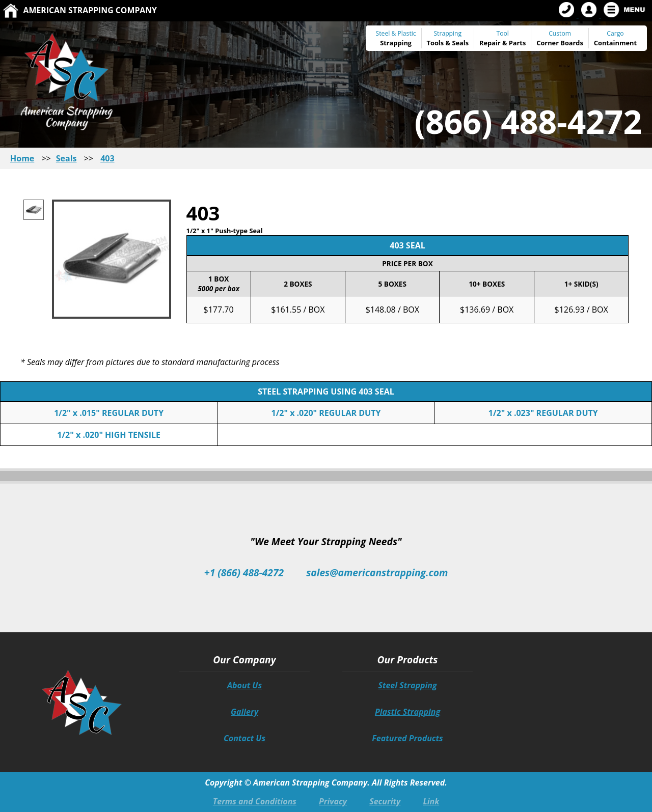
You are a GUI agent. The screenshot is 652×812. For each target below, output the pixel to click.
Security (385, 801)
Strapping (396, 43)
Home (22, 158)
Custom (560, 38)
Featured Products (407, 738)
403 (107, 158)
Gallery (244, 712)
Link (431, 801)
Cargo (615, 33)
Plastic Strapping (407, 712)
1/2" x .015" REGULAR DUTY (109, 413)
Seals (460, 43)
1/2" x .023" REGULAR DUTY (543, 413)
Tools (436, 43)
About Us (244, 685)
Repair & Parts (502, 43)
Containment (615, 43)
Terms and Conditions (255, 801)
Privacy (333, 801)
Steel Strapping (407, 685)
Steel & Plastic (396, 33)
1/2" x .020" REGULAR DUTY (326, 413)
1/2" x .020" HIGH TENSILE (109, 435)
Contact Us (244, 738)
